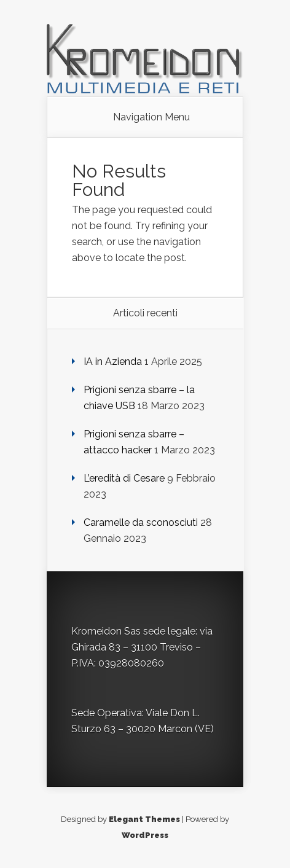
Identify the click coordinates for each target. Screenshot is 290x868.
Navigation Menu (151, 117)
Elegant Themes (144, 819)
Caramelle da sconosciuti (141, 522)
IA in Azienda (113, 362)
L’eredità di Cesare (124, 478)
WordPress (145, 835)
